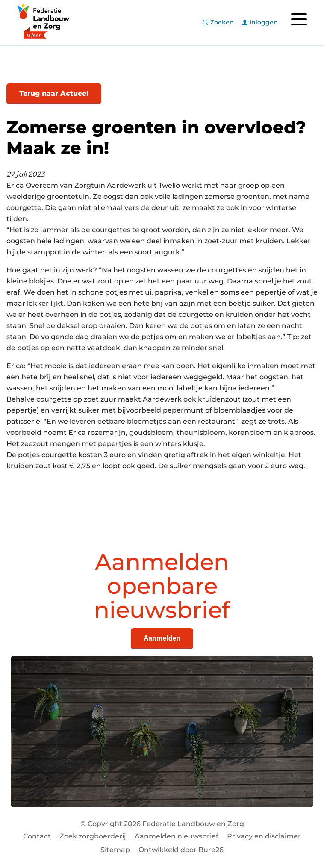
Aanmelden (162, 638)
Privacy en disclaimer (264, 836)
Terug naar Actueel (54, 93)
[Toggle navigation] (299, 19)
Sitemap (115, 850)
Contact (37, 836)
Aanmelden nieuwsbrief (177, 836)
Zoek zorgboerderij (93, 836)
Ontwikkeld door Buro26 (181, 850)
